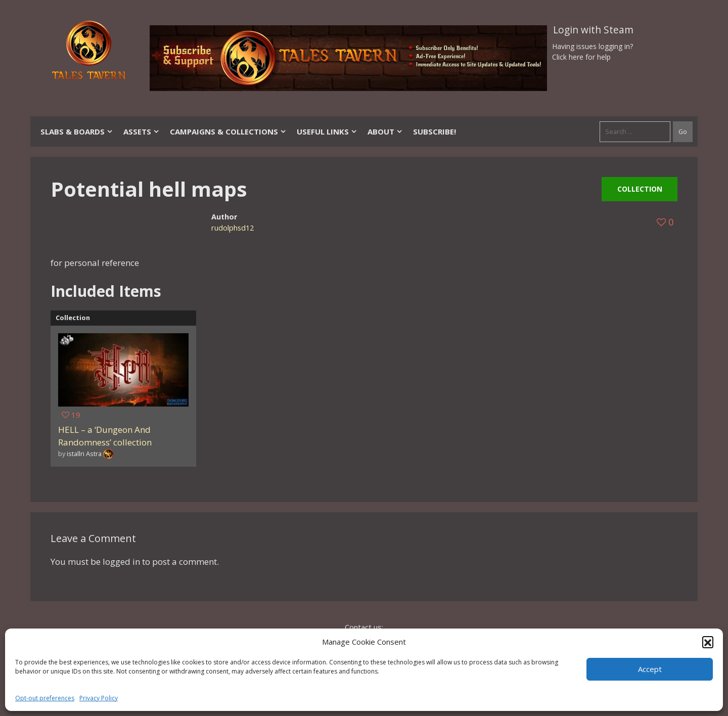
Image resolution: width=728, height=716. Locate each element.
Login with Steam (593, 30)
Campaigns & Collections (228, 131)
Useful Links (327, 131)
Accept (650, 669)
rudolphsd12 (233, 228)
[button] (708, 642)
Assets (142, 131)
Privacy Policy (99, 698)
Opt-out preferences (45, 698)
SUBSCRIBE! (435, 131)
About (385, 131)
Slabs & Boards (77, 131)
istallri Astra (84, 454)
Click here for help (581, 57)
